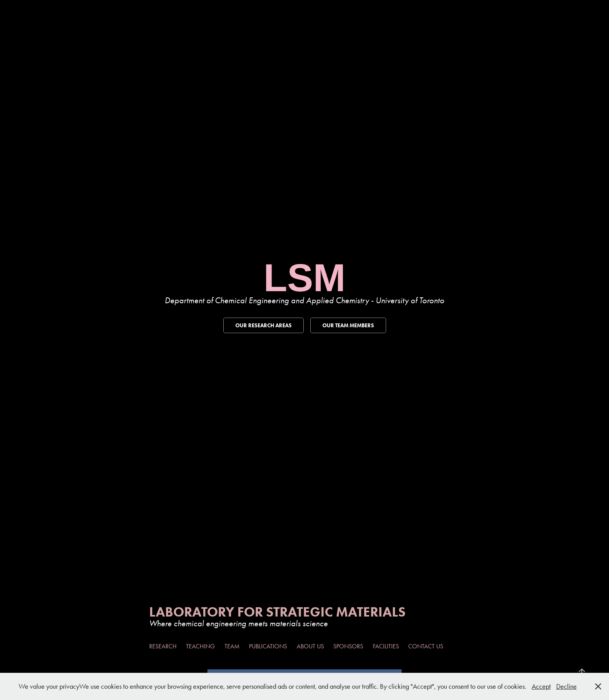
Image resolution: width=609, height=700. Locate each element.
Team (232, 646)
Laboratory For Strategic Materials (277, 612)
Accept (541, 686)
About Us (310, 646)
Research (163, 646)
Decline (566, 686)
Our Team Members (348, 326)
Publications (268, 646)
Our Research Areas (264, 326)
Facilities (386, 646)
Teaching (200, 646)
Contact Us (426, 646)
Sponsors (348, 646)
